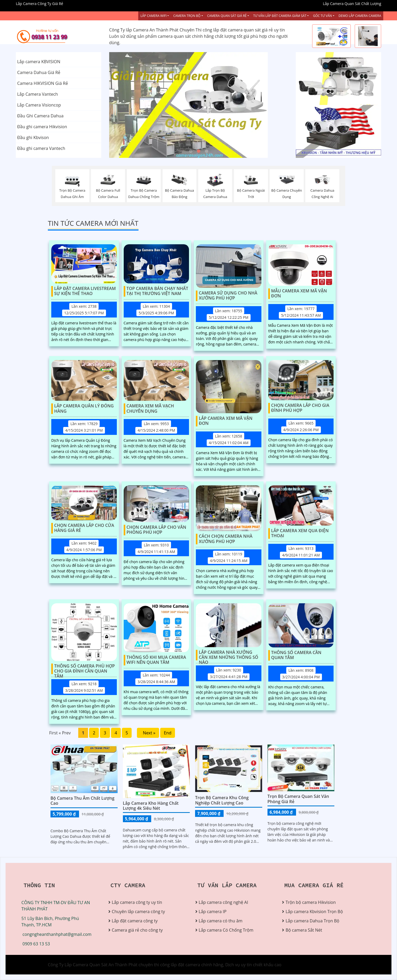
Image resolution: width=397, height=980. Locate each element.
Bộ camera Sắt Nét (304, 930)
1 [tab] (191, 151)
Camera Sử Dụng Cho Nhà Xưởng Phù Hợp (228, 296)
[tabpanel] (198, 105)
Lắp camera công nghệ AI (223, 902)
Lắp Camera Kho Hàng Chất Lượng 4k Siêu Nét (151, 806)
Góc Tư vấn (322, 16)
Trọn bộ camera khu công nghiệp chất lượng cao (222, 800)
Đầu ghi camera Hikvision (42, 127)
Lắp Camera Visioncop (39, 105)
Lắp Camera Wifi (153, 16)
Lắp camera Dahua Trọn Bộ (312, 921)
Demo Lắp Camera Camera (360, 16)
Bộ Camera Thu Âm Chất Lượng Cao (82, 801)
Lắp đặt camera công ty (135, 921)
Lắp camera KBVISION (39, 62)
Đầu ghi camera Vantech (41, 148)
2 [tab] (198, 151)
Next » (148, 733)
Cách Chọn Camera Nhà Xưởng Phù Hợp (226, 539)
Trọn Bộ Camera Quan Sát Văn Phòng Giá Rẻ (298, 799)
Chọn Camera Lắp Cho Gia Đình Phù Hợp (300, 408)
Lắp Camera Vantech (38, 94)
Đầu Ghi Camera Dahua (40, 116)
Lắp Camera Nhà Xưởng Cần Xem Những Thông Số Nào (228, 655)
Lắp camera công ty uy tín (137, 902)
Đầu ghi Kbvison (33, 137)
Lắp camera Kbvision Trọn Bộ (314, 912)
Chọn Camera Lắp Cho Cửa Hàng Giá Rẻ (84, 528)
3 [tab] (206, 151)
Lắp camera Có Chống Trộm (226, 930)
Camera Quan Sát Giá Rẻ (227, 16)
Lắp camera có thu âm (221, 921)
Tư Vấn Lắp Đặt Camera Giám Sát (280, 16)
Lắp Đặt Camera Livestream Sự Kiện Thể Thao (85, 291)
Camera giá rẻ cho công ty (137, 930)
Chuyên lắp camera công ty (138, 912)
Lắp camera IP (213, 912)
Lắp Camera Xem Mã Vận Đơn (226, 421)
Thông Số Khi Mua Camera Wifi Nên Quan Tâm (156, 660)
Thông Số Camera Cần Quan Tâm (296, 655)
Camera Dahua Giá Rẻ (39, 72)
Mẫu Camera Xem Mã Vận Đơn (299, 294)
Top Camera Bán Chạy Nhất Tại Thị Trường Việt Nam (157, 291)
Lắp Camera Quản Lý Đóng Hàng (84, 409)
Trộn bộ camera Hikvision (311, 902)
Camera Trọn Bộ (187, 16)
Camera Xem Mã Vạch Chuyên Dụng (150, 409)
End (168, 733)
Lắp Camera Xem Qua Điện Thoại (300, 533)
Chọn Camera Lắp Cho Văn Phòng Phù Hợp (156, 530)
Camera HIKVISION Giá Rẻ (43, 83)
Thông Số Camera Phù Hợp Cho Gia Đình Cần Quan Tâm (84, 669)
